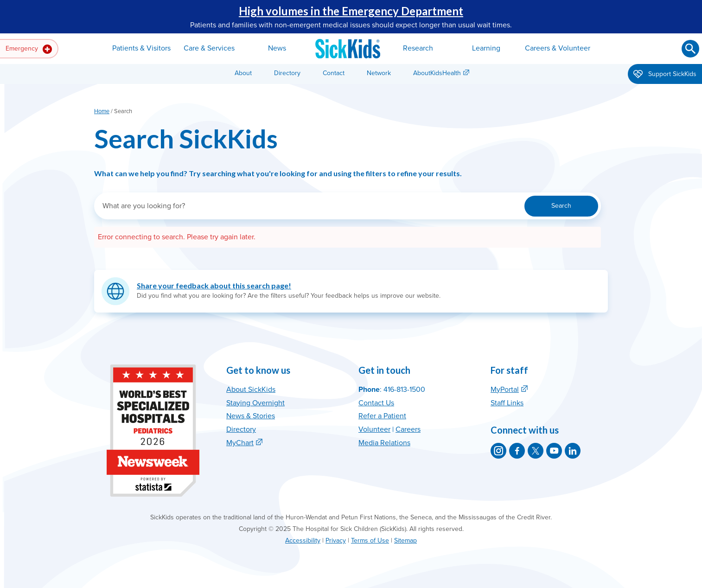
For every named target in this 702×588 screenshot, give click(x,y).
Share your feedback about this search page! (214, 285)
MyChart (240, 443)
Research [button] (418, 48)
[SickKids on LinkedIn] (573, 451)
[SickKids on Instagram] (498, 451)
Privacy (336, 540)
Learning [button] (486, 48)
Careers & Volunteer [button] (558, 48)
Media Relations (384, 443)
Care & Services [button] (209, 48)
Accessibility (303, 540)
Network (379, 73)
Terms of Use (370, 540)
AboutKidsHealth (437, 73)
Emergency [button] (29, 49)
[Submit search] (690, 49)
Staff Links (507, 403)
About (243, 73)
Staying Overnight (255, 403)
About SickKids (251, 390)
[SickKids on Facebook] (517, 451)
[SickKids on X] (536, 451)
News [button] (277, 48)
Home (102, 111)
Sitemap (405, 540)
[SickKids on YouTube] (554, 451)
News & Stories (251, 416)
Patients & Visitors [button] (141, 48)
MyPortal (505, 390)
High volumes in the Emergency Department (351, 11)
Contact (334, 73)
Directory (287, 73)
